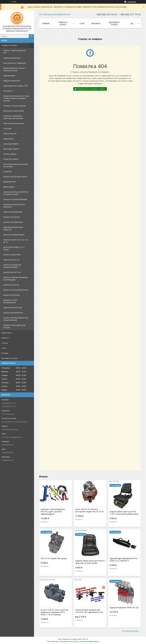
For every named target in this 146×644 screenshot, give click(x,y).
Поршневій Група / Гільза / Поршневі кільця (14, 69)
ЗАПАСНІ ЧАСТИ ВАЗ (11, 295)
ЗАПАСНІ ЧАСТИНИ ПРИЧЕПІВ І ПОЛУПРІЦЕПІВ (15, 279)
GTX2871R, (7, 172)
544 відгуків (132, 2)
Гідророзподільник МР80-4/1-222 (124, 608)
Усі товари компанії (130, 631)
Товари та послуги (9, 45)
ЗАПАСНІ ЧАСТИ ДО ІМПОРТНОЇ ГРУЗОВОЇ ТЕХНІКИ (16, 193)
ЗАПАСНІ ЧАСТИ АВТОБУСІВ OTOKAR (14, 326)
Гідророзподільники (12, 81)
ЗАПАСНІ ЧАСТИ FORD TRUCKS (15, 177)
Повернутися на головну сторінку (91, 89)
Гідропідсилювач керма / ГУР (15, 86)
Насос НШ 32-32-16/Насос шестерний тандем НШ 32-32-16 (89, 510)
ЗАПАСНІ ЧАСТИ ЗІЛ (11, 285)
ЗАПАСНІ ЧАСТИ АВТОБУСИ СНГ (16, 290)
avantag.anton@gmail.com (12, 437)
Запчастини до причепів (14, 123)
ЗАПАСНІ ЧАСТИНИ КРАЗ (13, 313)
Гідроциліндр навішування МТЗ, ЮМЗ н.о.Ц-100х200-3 (123, 560)
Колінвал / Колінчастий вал (15, 106)
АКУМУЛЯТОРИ (9, 182)
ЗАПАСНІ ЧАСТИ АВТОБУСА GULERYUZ (14, 206)
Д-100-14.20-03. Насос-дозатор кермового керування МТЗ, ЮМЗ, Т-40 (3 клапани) (54, 612)
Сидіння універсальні (12, 58)
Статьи (5, 343)
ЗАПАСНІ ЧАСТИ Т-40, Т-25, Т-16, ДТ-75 (16, 241)
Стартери (7, 128)
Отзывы (5, 353)
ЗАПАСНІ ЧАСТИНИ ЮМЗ (13, 222)
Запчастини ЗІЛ (10, 134)
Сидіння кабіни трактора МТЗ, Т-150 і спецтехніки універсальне (124, 513)
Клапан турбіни (10, 154)
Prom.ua (85, 639)
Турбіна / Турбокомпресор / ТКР (15, 52)
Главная (46, 24)
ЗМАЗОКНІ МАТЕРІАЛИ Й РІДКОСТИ (13, 228)
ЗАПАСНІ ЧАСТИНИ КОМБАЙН (15, 199)
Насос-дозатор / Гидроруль (15, 63)
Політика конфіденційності (89, 642)
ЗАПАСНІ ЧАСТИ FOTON (13, 308)
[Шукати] (31, 36)
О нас (4, 348)
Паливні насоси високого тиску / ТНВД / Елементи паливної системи (16, 98)
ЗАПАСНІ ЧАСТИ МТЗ (12, 217)
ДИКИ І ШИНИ (9, 187)
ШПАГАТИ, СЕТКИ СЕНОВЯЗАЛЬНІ (10, 301)
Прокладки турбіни (11, 149)
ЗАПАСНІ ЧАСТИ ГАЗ (11, 260)
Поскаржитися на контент (69, 642)
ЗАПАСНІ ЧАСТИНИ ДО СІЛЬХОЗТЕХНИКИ (12, 266)
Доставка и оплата (9, 358)
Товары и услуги (63, 23)
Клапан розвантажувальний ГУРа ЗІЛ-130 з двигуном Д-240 (89, 611)
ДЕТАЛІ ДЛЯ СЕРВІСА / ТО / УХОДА (14, 248)
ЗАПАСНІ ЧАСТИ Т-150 (12, 272)
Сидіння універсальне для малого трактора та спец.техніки (90, 562)
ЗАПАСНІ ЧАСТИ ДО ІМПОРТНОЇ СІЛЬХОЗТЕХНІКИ (16, 319)
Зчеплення (8, 91)
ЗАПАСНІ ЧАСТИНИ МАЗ (13, 212)
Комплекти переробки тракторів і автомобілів (13, 117)
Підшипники (8, 139)
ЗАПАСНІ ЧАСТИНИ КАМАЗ (14, 235)
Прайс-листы (7, 333)
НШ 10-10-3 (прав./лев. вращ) (54, 558)
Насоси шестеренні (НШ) (13, 111)
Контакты (96, 24)
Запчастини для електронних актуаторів (16, 165)
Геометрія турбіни (11, 159)
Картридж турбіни (11, 144)
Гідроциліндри (9, 76)
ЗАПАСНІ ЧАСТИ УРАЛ (12, 255)
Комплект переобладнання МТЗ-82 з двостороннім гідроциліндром (53, 512)
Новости (5, 338)
